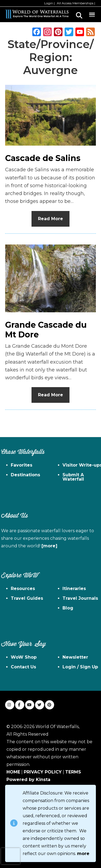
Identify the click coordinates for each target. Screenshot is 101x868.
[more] (49, 546)
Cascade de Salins (43, 158)
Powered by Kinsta (28, 780)
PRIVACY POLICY (43, 772)
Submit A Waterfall (73, 477)
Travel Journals (80, 598)
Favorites (22, 465)
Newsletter (75, 657)
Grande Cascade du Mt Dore (46, 330)
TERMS (73, 772)
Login (49, 3)
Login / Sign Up (80, 667)
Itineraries (74, 589)
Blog (68, 608)
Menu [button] (92, 14)
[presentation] (11, 856)
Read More (50, 219)
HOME (13, 772)
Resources (23, 589)
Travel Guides (27, 598)
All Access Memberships (75, 3)
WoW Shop (24, 657)
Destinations (25, 475)
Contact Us (23, 667)
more (83, 854)
